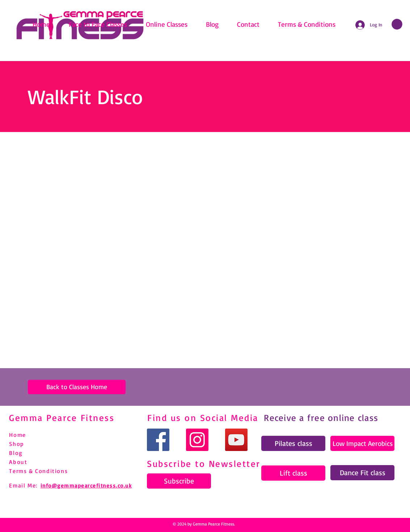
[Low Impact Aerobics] (362, 443)
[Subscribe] (179, 481)
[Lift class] (293, 473)
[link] (397, 24)
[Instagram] (197, 440)
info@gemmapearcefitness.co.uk (86, 486)
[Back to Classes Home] (77, 387)
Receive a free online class (321, 418)
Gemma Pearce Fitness (62, 418)
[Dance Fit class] (362, 473)
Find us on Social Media (203, 418)
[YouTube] (236, 440)
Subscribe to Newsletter (204, 463)
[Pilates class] (293, 443)
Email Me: (23, 485)
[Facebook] (158, 440)
